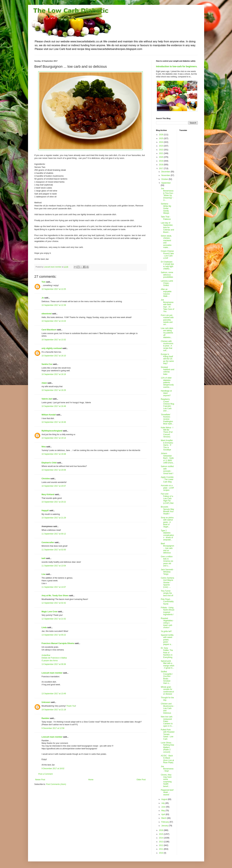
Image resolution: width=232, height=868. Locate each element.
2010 (161, 853)
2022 (161, 150)
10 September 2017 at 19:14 (54, 438)
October (165, 179)
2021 (161, 153)
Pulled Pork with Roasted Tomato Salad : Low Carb (167, 734)
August (165, 799)
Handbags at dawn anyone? (166, 393)
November (166, 175)
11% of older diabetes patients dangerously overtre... (167, 382)
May (163, 811)
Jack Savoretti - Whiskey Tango (167, 572)
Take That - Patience (166, 218)
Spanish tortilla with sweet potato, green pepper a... (167, 640)
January (165, 826)
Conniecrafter (48, 542)
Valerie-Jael (47, 399)
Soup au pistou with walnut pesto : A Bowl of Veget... (167, 522)
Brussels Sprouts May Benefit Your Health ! (167, 510)
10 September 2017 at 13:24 (54, 321)
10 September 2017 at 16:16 (54, 374)
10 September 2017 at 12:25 (54, 289)
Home (91, 780)
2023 (161, 146)
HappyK (45, 511)
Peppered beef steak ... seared (167, 792)
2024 (161, 142)
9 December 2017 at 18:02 (53, 769)
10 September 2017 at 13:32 (54, 340)
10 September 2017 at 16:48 (54, 406)
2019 (161, 161)
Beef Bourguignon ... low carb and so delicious (167, 548)
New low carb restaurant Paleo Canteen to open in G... (167, 721)
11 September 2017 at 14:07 (54, 587)
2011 (161, 849)
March (164, 818)
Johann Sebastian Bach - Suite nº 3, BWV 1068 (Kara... (167, 458)
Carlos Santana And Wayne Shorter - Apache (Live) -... (167, 583)
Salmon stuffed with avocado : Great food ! (167, 470)
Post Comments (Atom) (56, 784)
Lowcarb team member (52, 673)
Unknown (46, 702)
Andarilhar (46, 655)
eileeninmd (47, 314)
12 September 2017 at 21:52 (54, 619)
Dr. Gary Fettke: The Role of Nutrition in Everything (167, 653)
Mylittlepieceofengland (52, 431)
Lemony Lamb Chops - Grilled (167, 283)
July (163, 803)
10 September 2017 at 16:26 (54, 390)
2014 (161, 838)
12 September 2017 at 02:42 (54, 603)
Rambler (45, 718)
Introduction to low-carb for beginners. (177, 66)
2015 (161, 834)
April (163, 814)
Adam (44, 383)
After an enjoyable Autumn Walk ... (166, 293)
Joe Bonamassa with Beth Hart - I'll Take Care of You (167, 306)
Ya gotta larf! (166, 631)
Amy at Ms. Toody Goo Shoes (55, 596)
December (166, 172)
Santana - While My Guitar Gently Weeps (166, 208)
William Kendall (49, 415)
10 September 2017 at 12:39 (54, 305)
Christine (46, 479)
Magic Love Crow (50, 612)
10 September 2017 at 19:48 (54, 454)
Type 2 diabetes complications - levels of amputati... (167, 535)
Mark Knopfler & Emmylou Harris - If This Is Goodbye (167, 445)
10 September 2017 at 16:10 (54, 356)
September (166, 183)
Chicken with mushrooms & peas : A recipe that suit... (167, 346)
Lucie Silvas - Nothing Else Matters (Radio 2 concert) (167, 747)
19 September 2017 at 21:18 (54, 710)
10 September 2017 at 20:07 (54, 486)
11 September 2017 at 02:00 (54, 550)
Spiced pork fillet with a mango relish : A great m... (167, 664)
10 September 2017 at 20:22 (54, 502)
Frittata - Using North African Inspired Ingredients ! (167, 611)
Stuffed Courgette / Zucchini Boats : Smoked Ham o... (167, 677)
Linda (44, 627)
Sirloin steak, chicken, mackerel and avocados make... (166, 242)
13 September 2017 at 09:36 (54, 664)
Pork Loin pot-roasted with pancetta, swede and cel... (167, 320)
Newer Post (40, 780)
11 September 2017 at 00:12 (54, 534)
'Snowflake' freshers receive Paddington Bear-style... (167, 419)
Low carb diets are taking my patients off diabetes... (167, 333)
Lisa (44, 574)
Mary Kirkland (48, 494)
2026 (161, 135)
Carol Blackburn (49, 330)
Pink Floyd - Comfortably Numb (167, 602)
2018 (161, 165)
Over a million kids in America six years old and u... (167, 561)
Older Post (141, 780)
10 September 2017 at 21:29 (54, 518)
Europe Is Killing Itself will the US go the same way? (167, 359)
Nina (44, 447)
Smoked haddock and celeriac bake (167, 371)
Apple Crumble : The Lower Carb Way (167, 479)
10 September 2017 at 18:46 (54, 422)
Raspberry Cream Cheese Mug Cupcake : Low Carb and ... (167, 405)
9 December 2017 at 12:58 (53, 728)
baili (44, 558)
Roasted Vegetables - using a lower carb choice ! (167, 623)
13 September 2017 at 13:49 (54, 694)
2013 (161, 842)
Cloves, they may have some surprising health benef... (166, 781)
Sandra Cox (47, 364)
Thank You (71, 706)
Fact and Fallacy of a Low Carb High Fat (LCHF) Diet (167, 498)
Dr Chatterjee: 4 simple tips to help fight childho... (167, 265)
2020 (161, 157)
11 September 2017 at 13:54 (54, 566)
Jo (43, 298)
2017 (161, 168)
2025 (161, 138)
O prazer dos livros (50, 661)
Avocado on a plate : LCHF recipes (167, 488)
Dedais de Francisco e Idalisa (54, 658)
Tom (44, 282)
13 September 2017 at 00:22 (54, 635)
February (165, 822)
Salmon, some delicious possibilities (167, 275)
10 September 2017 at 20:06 (54, 470)
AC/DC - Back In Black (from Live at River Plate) (167, 759)
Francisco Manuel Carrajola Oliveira (58, 643)
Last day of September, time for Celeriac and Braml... (167, 228)
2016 (161, 830)
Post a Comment (46, 774)
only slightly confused (52, 348)
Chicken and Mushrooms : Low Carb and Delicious (167, 708)
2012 (161, 845)
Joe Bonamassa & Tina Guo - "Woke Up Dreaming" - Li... (167, 194)
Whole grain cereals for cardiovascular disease (167, 690)
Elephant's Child (49, 463)
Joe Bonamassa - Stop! (167, 769)
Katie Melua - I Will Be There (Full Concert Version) (167, 432)
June (164, 807)
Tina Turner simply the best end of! (167, 593)
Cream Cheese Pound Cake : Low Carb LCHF (167, 255)
